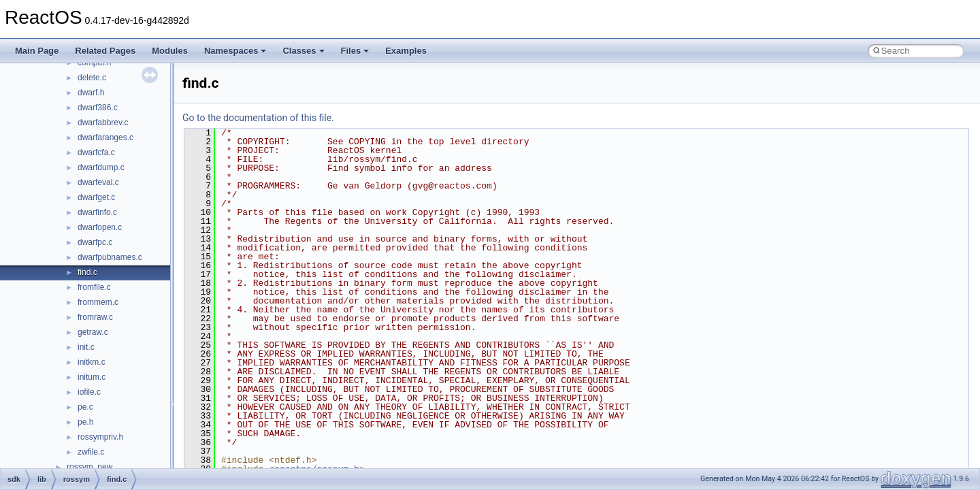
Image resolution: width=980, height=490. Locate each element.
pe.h (85, 422)
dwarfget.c (96, 197)
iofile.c (89, 392)
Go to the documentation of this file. (258, 118)
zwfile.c (91, 452)
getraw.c (93, 332)
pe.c (85, 407)
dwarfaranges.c (105, 137)
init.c (86, 347)
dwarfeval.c (98, 182)
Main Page (37, 51)
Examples (406, 51)
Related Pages (105, 51)
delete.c (92, 78)
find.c (87, 272)
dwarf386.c (98, 108)
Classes (303, 51)
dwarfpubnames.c (110, 257)
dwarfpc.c (95, 242)
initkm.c (92, 362)
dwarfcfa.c (96, 152)
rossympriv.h (100, 437)
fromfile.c (94, 287)
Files (355, 51)
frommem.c (98, 302)
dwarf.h (91, 93)
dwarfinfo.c (97, 212)
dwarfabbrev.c (103, 122)
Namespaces (235, 51)
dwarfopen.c (100, 227)
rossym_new (89, 467)
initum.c (92, 377)
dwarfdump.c (101, 167)
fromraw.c (95, 317)
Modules (170, 51)
